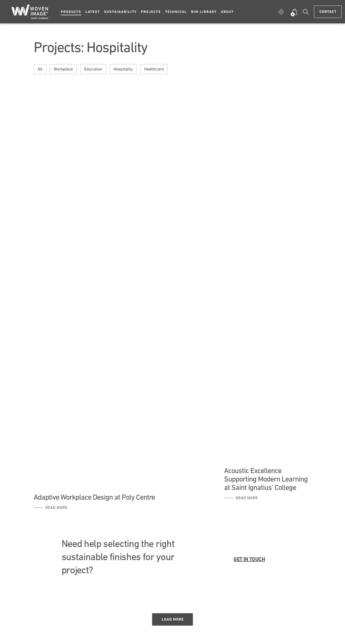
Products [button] (71, 12)
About (227, 12)
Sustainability (120, 12)
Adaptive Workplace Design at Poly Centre (94, 497)
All (40, 69)
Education (93, 69)
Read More (57, 508)
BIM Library (204, 12)
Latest (93, 12)
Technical (176, 12)
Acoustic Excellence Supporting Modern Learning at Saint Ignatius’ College (266, 479)
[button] (282, 12)
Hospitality (123, 69)
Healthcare (154, 69)
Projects (151, 12)
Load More (173, 619)
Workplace (63, 69)
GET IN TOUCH (249, 559)
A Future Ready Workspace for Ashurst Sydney (103, 124)
